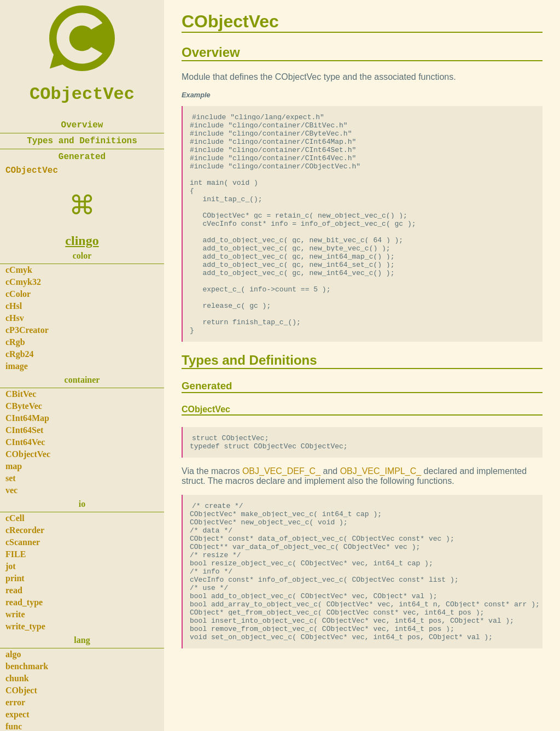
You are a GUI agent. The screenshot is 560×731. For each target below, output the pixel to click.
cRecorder (25, 530)
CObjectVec (82, 94)
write (15, 614)
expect (17, 714)
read (14, 590)
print (15, 578)
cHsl (14, 306)
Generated (82, 157)
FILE (16, 554)
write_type (25, 626)
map (14, 466)
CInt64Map (27, 418)
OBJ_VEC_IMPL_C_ (381, 519)
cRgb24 (20, 354)
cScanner (23, 542)
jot (11, 566)
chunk (17, 678)
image (17, 366)
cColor (18, 294)
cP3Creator (27, 330)
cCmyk (19, 270)
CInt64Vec (25, 442)
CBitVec (21, 394)
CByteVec (24, 406)
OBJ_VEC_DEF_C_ (281, 519)
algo (13, 654)
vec (11, 490)
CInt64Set (24, 430)
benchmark (27, 666)
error (15, 702)
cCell (15, 518)
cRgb (15, 342)
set (11, 478)
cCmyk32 (23, 282)
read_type (24, 602)
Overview (82, 125)
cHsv (15, 318)
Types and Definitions (82, 141)
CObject (21, 690)
